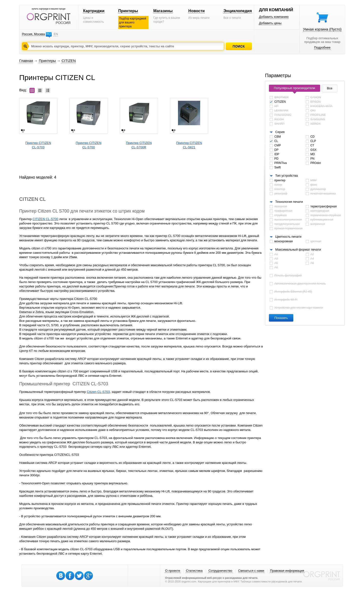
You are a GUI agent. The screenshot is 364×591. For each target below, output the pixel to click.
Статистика (194, 571)
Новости (197, 11)
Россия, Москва (33, 34)
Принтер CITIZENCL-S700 (89, 145)
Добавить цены (270, 23)
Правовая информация (287, 571)
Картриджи (94, 11)
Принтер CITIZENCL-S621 (189, 145)
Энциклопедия (238, 11)
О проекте (172, 571)
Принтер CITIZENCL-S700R (139, 145)
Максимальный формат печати (298, 250)
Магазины (163, 11)
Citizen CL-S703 (98, 392)
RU (49, 34)
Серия (280, 132)
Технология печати (289, 202)
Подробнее (322, 47)
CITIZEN (69, 61)
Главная (26, 61)
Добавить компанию (274, 17)
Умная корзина (322, 29)
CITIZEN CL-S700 (45, 219)
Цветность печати (288, 237)
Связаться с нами (251, 571)
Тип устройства (286, 176)
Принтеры (128, 11)
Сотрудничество (220, 571)
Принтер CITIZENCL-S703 (38, 145)
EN (56, 34)
